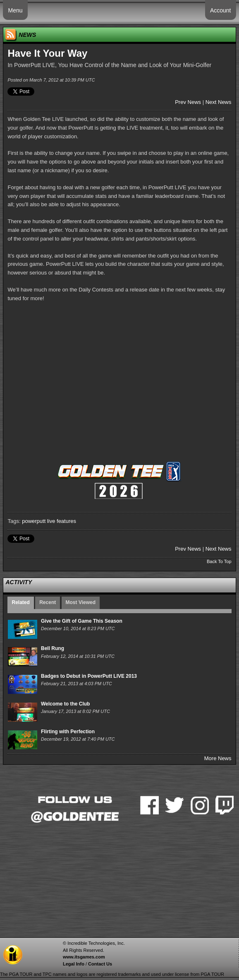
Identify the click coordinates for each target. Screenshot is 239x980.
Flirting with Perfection (68, 732)
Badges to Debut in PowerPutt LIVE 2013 (89, 676)
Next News (219, 102)
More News (218, 758)
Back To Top (219, 561)
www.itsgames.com (84, 957)
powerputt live (38, 521)
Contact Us (100, 964)
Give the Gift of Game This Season (82, 621)
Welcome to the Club (65, 704)
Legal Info (74, 964)
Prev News (188, 102)
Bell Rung (53, 648)
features (66, 521)
